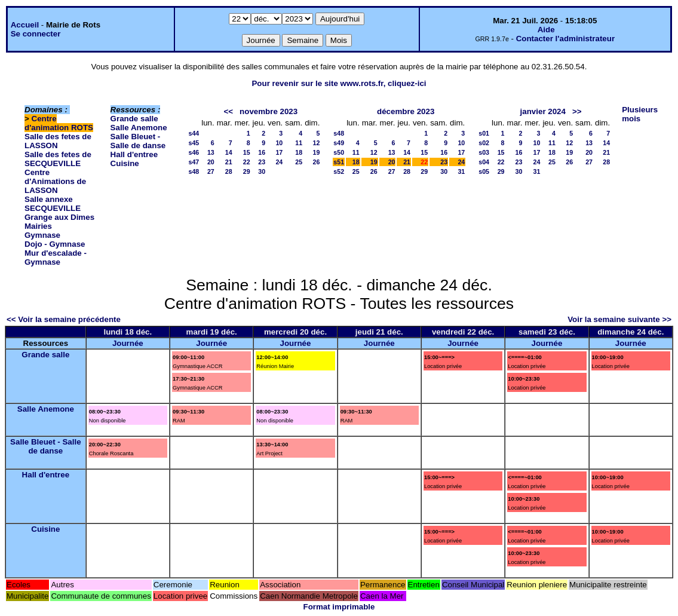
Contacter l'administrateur (565, 39)
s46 (194, 152)
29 (247, 171)
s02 (484, 143)
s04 (484, 162)
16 (262, 152)
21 (229, 162)
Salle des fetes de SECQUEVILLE (58, 159)
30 (262, 171)
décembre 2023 (406, 111)
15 (247, 152)
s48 (194, 171)
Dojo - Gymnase (55, 244)
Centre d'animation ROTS (59, 123)
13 (211, 152)
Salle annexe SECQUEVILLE (53, 204)
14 (229, 152)
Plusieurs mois (640, 114)
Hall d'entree (134, 154)
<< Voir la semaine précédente (64, 319)
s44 (194, 133)
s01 (484, 133)
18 (299, 152)
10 (279, 143)
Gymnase (42, 235)
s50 (339, 152)
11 (299, 143)
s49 (339, 143)
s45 (194, 143)
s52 (339, 171)
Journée (128, 343)
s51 (339, 162)
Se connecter (36, 34)
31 (461, 171)
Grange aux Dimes (59, 217)
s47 (194, 162)
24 (279, 162)
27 (211, 171)
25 (299, 162)
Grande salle (134, 119)
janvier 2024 (543, 111)
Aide (546, 30)
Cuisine (125, 163)
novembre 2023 (269, 111)
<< (228, 111)
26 (317, 162)
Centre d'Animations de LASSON (55, 181)
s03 (484, 152)
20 (211, 162)
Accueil (25, 25)
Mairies (38, 226)
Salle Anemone (139, 128)
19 (317, 152)
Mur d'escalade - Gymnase (56, 258)
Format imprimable (339, 607)
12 (317, 143)
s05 (484, 171)
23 (262, 162)
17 (279, 152)
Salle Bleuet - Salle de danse (138, 141)
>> (577, 111)
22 (247, 162)
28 (229, 171)
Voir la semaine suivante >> (619, 319)
